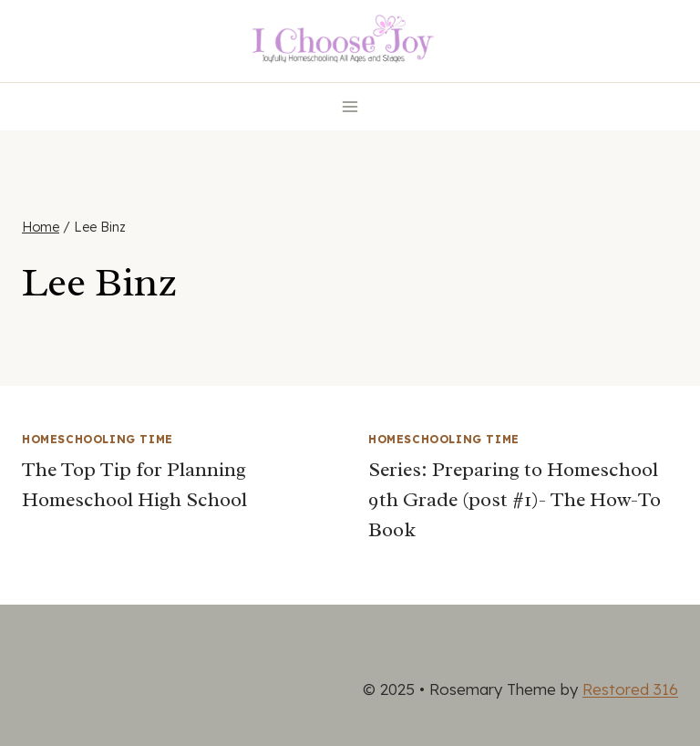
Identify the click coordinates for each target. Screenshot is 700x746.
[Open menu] (350, 106)
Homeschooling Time (98, 439)
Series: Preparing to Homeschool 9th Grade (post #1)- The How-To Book (515, 500)
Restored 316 (630, 689)
